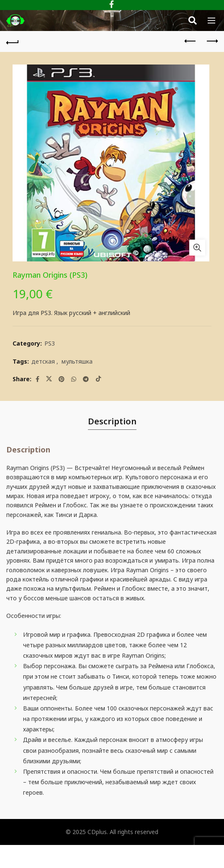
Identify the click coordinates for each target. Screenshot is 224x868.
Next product (212, 41)
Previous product (191, 41)
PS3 (50, 343)
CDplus (97, 832)
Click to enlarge (197, 248)
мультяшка (77, 361)
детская (43, 361)
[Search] (193, 21)
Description (112, 421)
